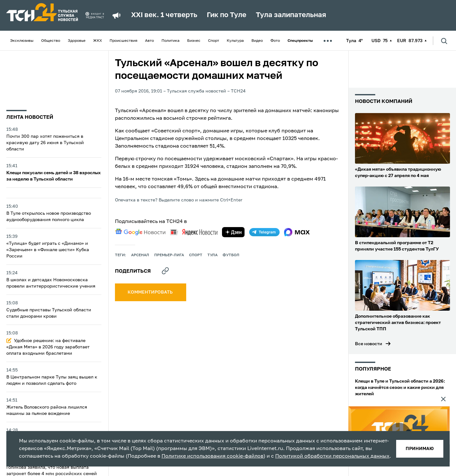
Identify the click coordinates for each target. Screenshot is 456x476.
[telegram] (264, 232)
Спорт (214, 41)
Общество (51, 41)
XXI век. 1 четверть (164, 15)
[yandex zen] (233, 232)
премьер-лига (169, 255)
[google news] (140, 232)
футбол (231, 255)
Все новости (369, 344)
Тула (212, 255)
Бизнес (194, 41)
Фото (275, 41)
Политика (171, 41)
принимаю (420, 449)
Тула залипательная (291, 15)
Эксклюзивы (22, 41)
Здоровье (77, 41)
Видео (257, 41)
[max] (297, 232)
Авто (149, 41)
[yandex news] (194, 232)
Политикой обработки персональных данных (332, 456)
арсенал (140, 255)
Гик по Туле (227, 15)
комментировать (151, 292)
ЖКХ (98, 41)
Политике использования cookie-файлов (212, 456)
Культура (235, 41)
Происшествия (123, 41)
